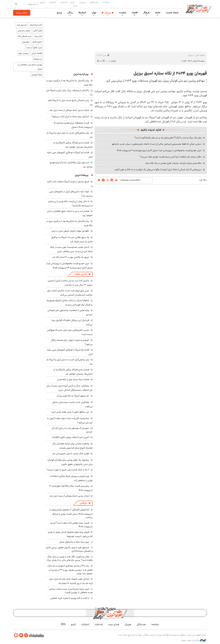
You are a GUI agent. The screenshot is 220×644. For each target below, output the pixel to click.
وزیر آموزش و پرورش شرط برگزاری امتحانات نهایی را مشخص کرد (71, 478)
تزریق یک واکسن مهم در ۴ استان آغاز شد (71, 257)
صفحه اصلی (200, 55)
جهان (94, 13)
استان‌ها (82, 13)
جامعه (158, 13)
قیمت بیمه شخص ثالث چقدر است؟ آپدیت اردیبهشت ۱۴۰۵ (71, 525)
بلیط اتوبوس (37, 75)
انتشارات (52, 2)
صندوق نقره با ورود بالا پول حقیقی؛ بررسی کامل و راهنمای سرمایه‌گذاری (69, 549)
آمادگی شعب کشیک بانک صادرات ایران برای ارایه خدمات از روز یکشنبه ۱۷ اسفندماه (71, 581)
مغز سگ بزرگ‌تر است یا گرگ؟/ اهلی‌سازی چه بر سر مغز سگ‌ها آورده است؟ (168, 138)
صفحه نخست (172, 13)
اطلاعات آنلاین (198, 9)
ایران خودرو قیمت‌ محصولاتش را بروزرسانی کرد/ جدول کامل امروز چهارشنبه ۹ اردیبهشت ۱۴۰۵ (159, 150)
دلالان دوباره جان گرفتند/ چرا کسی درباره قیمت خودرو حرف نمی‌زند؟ (170, 157)
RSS (63, 624)
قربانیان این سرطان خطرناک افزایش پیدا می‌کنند (72, 322)
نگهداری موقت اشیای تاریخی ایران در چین (70, 231)
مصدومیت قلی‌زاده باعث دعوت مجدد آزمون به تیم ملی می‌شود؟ (70, 420)
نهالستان (26, 42)
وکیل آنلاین (38, 31)
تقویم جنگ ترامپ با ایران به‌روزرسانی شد (71, 454)
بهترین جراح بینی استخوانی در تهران (30, 67)
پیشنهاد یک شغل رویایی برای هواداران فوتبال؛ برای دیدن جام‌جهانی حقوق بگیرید (70, 462)
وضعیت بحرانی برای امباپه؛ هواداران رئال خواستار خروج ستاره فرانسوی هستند (72, 446)
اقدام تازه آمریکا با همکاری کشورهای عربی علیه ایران (70, 352)
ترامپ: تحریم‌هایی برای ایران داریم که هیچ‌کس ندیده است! (70, 332)
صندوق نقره (22, 25)
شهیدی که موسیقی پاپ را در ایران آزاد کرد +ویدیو (72, 430)
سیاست (122, 13)
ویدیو (59, 13)
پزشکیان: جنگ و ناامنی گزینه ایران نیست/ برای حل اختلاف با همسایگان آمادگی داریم (70, 388)
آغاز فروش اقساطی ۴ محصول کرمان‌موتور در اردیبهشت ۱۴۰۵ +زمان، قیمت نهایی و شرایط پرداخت (71, 513)
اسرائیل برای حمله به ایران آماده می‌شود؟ (70, 116)
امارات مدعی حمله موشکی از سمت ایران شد (69, 110)
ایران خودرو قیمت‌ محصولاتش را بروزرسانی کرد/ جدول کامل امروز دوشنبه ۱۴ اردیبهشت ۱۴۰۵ (69, 266)
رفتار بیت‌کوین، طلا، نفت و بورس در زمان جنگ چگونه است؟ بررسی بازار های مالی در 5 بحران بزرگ (70, 558)
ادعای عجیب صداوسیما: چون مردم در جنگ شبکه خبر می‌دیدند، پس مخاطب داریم (71, 249)
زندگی (70, 13)
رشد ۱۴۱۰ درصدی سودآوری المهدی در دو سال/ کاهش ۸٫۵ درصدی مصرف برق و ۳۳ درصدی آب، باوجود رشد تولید (70, 570)
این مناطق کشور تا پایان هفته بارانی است (70, 412)
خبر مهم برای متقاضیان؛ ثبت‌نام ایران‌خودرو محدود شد (71, 165)
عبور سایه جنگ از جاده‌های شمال (74, 542)
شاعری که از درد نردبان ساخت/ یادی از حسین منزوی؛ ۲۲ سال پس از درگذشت (70, 283)
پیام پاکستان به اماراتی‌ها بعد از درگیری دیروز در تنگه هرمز (69, 223)
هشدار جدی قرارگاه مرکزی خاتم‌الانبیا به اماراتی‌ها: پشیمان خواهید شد (73, 145)
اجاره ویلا (38, 36)
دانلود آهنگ (37, 42)
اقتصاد (135, 13)
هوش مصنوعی (24, 31)
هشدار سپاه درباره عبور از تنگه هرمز (73, 379)
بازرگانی (84, 503)
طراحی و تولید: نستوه (194, 640)
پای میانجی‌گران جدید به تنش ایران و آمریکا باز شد (70, 135)
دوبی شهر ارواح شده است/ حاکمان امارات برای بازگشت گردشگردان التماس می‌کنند (70, 293)
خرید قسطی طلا (25, 36)
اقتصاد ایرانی (37, 53)
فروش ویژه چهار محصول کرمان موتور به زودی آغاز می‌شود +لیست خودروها (70, 534)
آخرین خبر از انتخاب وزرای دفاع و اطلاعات (71, 437)
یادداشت (64, 2)
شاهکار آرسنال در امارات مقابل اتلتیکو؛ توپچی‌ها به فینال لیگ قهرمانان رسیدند (70, 303)
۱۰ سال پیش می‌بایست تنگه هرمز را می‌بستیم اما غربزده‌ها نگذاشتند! (70, 203)
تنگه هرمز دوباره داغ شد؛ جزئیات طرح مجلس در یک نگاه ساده (173, 163)
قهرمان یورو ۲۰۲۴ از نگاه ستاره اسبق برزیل (170, 73)
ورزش (108, 13)
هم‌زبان (82, 2)
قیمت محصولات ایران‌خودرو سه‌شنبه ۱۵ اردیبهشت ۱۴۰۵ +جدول (73, 125)
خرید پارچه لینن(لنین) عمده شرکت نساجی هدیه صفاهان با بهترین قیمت (71, 591)
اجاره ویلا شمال (36, 25)
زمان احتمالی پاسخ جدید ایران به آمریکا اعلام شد (70, 102)
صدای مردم (74, 4)
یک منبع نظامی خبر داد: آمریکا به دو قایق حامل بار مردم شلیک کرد (72, 239)
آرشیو (42, 2)
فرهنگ (146, 13)
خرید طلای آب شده (34, 48)
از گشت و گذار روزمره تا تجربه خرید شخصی (70, 598)
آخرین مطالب (81, 274)
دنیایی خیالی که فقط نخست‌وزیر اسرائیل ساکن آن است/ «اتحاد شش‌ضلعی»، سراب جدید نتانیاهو (157, 144)
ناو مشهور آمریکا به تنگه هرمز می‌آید (73, 396)
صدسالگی (94, 2)
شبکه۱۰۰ (106, 2)
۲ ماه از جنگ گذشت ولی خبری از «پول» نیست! (68, 470)
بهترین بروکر (23, 53)
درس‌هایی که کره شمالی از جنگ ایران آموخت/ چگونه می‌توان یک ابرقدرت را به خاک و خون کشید (158, 169)
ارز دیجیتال (38, 59)
